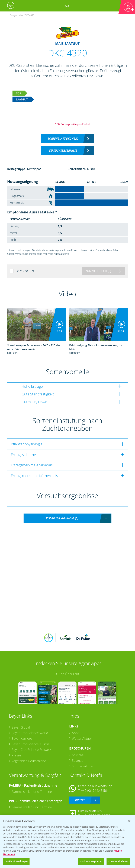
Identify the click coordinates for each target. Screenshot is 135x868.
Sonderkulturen (83, 766)
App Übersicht (69, 674)
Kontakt (80, 800)
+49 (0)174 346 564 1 (96, 791)
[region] (67, 842)
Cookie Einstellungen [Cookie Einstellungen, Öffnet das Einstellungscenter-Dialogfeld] (16, 861)
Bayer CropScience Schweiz (31, 750)
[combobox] (67, 518)
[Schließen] (129, 821)
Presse (16, 755)
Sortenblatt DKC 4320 (63, 139)
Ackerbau (79, 755)
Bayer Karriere (22, 738)
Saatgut (77, 760)
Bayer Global (21, 727)
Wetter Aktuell (82, 738)
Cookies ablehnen (118, 861)
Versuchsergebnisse (63, 151)
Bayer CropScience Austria (31, 744)
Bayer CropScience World (30, 733)
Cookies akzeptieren (91, 861)
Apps (75, 733)
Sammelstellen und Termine (32, 792)
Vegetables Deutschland (29, 761)
